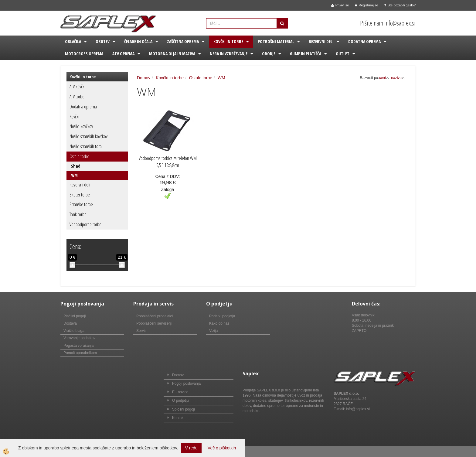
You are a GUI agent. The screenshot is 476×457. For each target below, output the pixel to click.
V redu (191, 448)
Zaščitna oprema (183, 41)
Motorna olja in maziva (172, 54)
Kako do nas (219, 323)
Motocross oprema (84, 54)
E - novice (180, 392)
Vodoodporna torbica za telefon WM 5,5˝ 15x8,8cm (168, 162)
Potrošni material (276, 41)
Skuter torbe (80, 195)
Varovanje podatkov (79, 338)
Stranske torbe (81, 204)
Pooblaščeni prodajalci (155, 316)
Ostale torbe (79, 156)
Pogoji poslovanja (186, 384)
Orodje (269, 54)
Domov (144, 78)
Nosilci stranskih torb (86, 146)
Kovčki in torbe (228, 41)
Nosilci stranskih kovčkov (88, 136)
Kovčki (74, 117)
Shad (76, 166)
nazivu (398, 78)
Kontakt (178, 418)
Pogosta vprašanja (78, 346)
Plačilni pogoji (75, 316)
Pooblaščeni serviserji (154, 323)
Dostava (70, 323)
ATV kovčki (77, 87)
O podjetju (180, 401)
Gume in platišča (306, 54)
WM (74, 175)
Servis (141, 331)
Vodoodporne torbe (85, 224)
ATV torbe (77, 97)
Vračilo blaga (74, 331)
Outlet (343, 54)
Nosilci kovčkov (81, 126)
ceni (384, 78)
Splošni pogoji (184, 409)
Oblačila (73, 41)
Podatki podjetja (222, 316)
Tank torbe (78, 214)
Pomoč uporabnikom (80, 353)
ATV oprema (123, 54)
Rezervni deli (321, 41)
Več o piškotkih (222, 448)
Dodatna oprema (364, 41)
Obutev (103, 41)
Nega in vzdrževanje (229, 54)
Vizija (213, 331)
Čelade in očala (138, 41)
